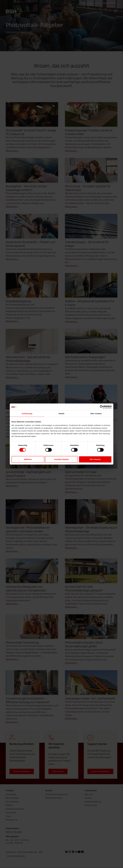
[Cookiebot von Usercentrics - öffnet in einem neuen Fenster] (102, 407)
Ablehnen (28, 459)
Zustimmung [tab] (27, 414)
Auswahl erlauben (61, 459)
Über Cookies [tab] (96, 414)
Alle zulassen (95, 459)
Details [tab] (62, 414)
